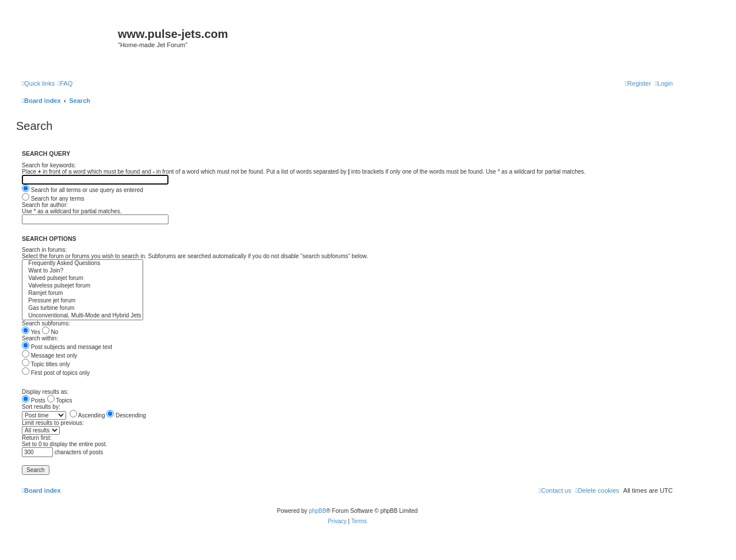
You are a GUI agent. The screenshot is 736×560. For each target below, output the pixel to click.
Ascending (87, 415)
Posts (34, 400)
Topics (60, 400)
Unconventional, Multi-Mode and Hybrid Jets (83, 316)
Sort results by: (41, 407)
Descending (126, 415)
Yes (31, 332)
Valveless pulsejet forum (83, 286)
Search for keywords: (49, 165)
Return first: (37, 438)
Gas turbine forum (83, 308)
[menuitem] (65, 83)
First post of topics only (56, 373)
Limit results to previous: (53, 423)
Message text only (49, 356)
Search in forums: (44, 250)
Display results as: (45, 392)
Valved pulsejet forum (83, 279)
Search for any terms (53, 199)
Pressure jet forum (83, 301)
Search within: (40, 338)
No (50, 332)
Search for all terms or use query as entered (83, 190)
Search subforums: (46, 323)
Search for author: (45, 205)
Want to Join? (83, 271)
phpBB (317, 511)
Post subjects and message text (67, 347)
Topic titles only (46, 364)
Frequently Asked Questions (83, 264)
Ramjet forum (83, 294)
